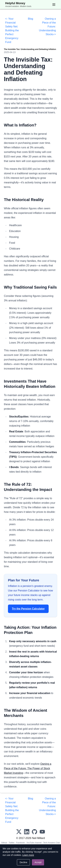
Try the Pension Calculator (28, 609)
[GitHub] (34, 832)
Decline (24, 862)
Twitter (11, 843)
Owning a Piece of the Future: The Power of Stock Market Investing (28, 768)
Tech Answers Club (51, 843)
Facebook (20, 843)
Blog (30, 19)
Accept (38, 862)
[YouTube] (42, 832)
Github (4, 843)
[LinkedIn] (27, 832)
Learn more (28, 855)
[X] (19, 832)
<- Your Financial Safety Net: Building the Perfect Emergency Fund (12, 30)
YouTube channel (34, 843)
